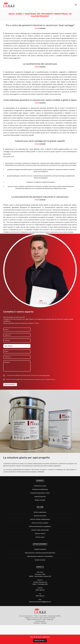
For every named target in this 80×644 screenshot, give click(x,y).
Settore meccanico (40, 516)
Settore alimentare (40, 512)
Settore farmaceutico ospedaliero (40, 526)
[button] (76, 5)
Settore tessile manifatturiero (40, 519)
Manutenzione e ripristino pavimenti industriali (40, 553)
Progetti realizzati (40, 549)
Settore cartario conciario (40, 523)
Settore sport (40, 537)
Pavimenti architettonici (40, 489)
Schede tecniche (40, 560)
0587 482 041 (40, 590)
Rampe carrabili (40, 500)
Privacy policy (37, 623)
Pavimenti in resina (40, 486)
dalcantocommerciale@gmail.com (40, 602)
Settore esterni (40, 534)
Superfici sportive (40, 497)
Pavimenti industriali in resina (40, 493)
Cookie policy (44, 623)
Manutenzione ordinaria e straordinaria (40, 556)
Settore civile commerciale (40, 530)
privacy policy (46, 375)
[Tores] (9, 5)
